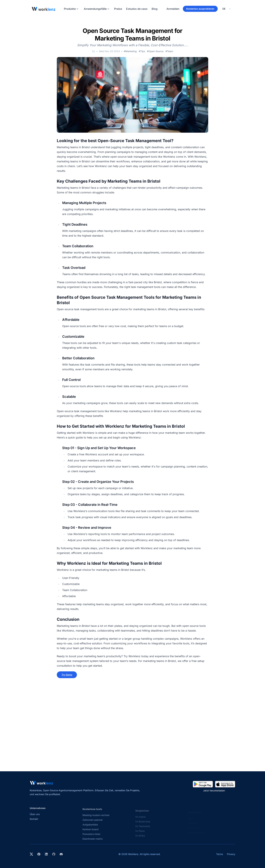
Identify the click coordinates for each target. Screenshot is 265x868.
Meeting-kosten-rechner (96, 818)
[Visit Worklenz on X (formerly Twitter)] (31, 854)
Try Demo (67, 675)
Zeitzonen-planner (93, 823)
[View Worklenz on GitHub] (54, 854)
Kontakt (34, 821)
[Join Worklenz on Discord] (61, 854)
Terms (220, 854)
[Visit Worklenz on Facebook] (39, 854)
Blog (155, 9)
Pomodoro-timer (91, 837)
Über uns (35, 816)
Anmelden (173, 9)
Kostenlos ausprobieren (200, 9)
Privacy (231, 854)
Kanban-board (91, 832)
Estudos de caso (137, 9)
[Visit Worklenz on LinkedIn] (46, 854)
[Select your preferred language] (226, 9)
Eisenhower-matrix (93, 842)
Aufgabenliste (90, 827)
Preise (118, 9)
